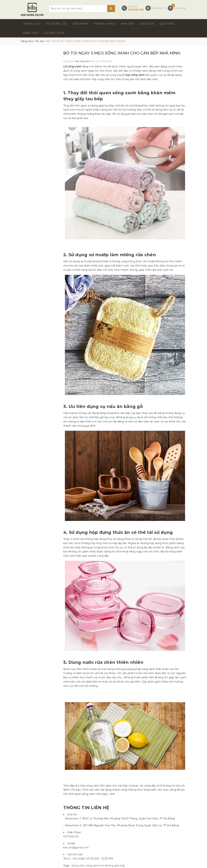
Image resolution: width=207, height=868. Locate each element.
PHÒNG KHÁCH (105, 24)
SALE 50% (147, 24)
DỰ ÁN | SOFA (54, 33)
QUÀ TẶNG (167, 24)
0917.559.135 (136, 10)
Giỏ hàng (180, 8)
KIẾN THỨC (31, 33)
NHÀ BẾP (128, 24)
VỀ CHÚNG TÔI (56, 24)
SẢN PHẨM (80, 24)
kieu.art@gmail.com (76, 847)
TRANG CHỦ (32, 24)
